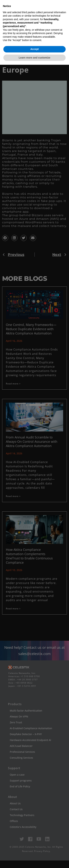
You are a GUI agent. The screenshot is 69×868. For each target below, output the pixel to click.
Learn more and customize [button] (34, 861)
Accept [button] (35, 852)
